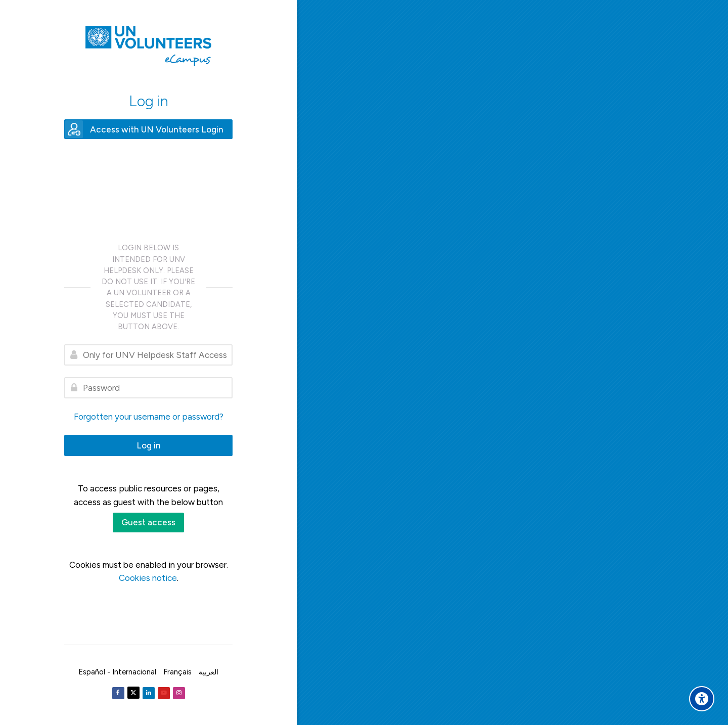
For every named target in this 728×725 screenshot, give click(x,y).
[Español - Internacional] (117, 672)
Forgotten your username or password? (149, 417)
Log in (149, 445)
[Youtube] (164, 693)
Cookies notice (148, 578)
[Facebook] (118, 693)
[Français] (177, 672)
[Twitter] (133, 693)
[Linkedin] (149, 693)
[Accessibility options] (702, 699)
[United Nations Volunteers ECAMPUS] (148, 46)
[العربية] (209, 672)
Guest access (148, 522)
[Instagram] (179, 693)
